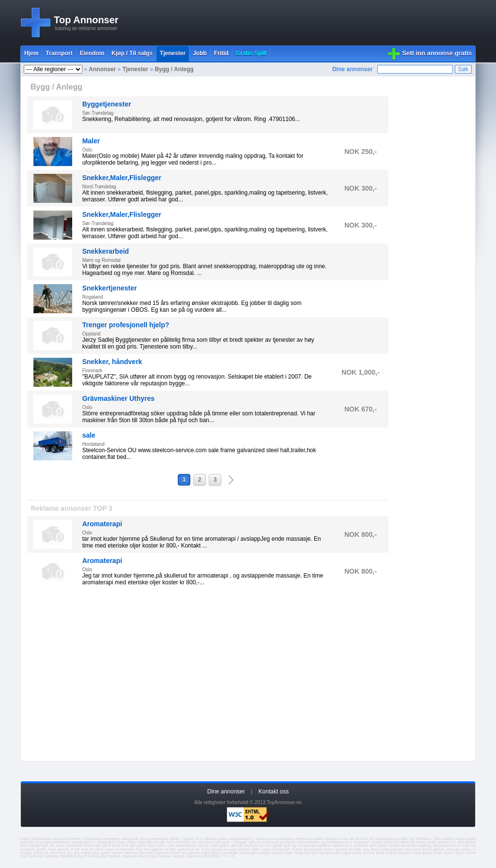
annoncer (361, 842)
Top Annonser (86, 20)
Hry (200, 856)
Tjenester (173, 53)
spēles (175, 839)
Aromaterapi (102, 524)
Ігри (153, 856)
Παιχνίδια (302, 853)
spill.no (255, 842)
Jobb (200, 53)
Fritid (221, 53)
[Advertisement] (299, 23)
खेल (207, 856)
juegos (265, 853)
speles (58, 839)
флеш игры (433, 853)
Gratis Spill (251, 53)
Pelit (89, 856)
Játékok (52, 856)
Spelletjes (68, 856)
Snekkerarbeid (106, 251)
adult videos (386, 853)
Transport (59, 53)
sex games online (196, 853)
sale (89, 435)
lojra (289, 853)
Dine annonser (352, 69)
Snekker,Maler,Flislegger (122, 178)
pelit (244, 853)
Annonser (102, 69)
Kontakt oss (274, 792)
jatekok (278, 853)
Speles (114, 856)
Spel (32, 856)
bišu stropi (155, 842)
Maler (91, 141)
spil (45, 845)
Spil (41, 856)
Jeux (460, 853)
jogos (253, 853)
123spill (240, 842)
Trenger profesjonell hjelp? (126, 325)
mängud (326, 853)
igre (314, 853)
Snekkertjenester (110, 288)
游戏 (215, 856)
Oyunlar (164, 856)
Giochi (143, 856)
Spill (24, 856)
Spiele (449, 853)
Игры (416, 853)
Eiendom (92, 53)
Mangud (101, 856)
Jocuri (471, 853)
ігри (338, 853)
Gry (81, 856)
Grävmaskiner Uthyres (118, 398)
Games (404, 853)
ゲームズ (227, 856)
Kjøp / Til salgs (132, 53)
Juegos (178, 856)
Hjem (31, 53)
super (25, 839)
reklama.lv (332, 839)
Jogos (191, 856)
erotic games (363, 853)
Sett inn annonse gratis (437, 53)
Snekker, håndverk (112, 362)
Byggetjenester (107, 104)
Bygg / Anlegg (174, 69)
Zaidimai (129, 856)
